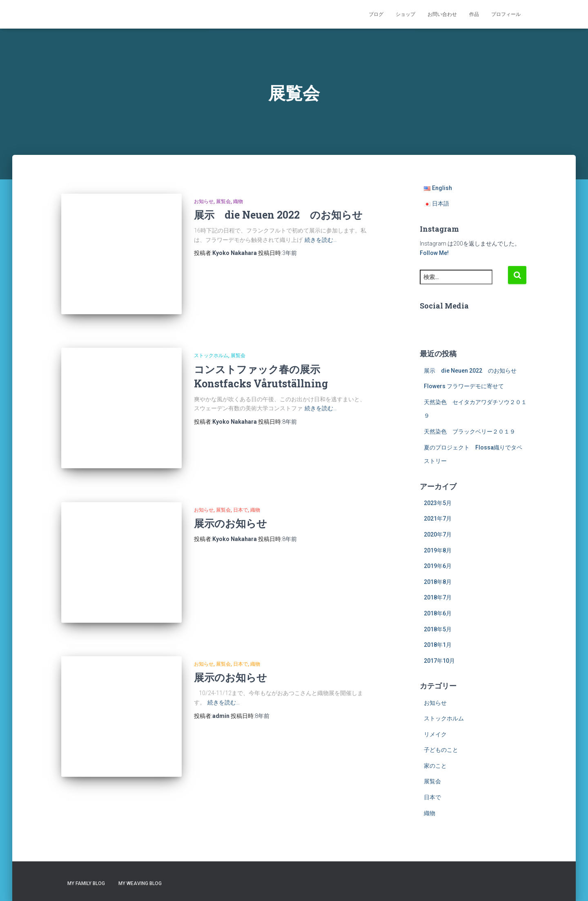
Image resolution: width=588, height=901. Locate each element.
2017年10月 (439, 661)
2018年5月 (438, 629)
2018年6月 (438, 613)
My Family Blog (86, 883)
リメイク (435, 734)
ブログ (376, 14)
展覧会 (223, 201)
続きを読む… (321, 240)
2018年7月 (438, 597)
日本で (241, 497)
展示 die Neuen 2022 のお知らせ (278, 215)
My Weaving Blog (140, 883)
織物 (238, 201)
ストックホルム (211, 349)
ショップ (405, 14)
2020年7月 (438, 534)
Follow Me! (434, 253)
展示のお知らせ (231, 510)
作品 (474, 14)
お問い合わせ (442, 14)
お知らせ (204, 201)
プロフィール (506, 14)
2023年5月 (438, 503)
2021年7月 (438, 519)
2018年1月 (438, 645)
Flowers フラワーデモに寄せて (464, 386)
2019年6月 (438, 566)
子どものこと (441, 750)
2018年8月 (438, 582)
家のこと (435, 766)
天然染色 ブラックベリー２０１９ (470, 431)
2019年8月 (438, 550)
